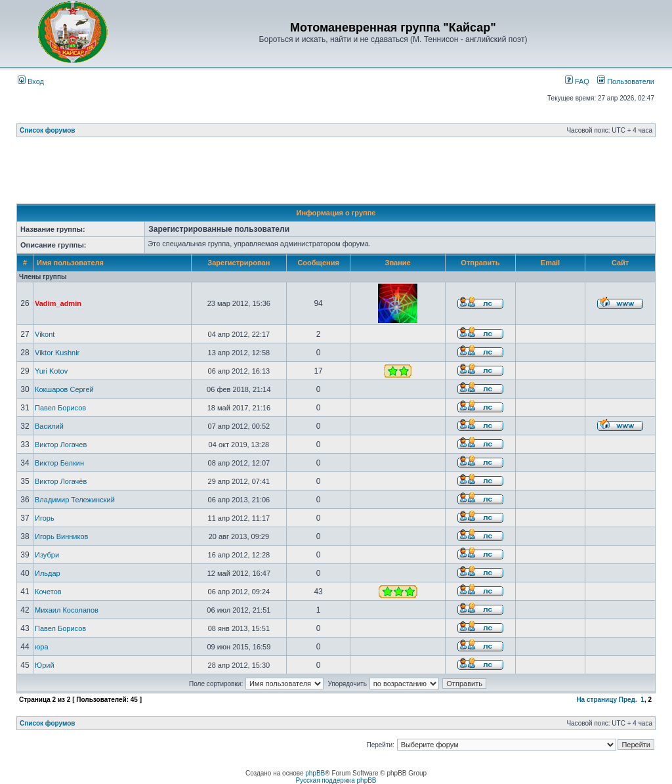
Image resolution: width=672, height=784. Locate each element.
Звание (398, 263)
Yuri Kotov (51, 371)
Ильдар (48, 573)
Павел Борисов (60, 408)
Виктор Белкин (59, 463)
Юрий (45, 665)
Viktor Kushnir (57, 353)
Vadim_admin (58, 303)
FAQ (577, 81)
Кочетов (48, 592)
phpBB (315, 773)
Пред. (628, 700)
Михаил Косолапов (67, 610)
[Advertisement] (336, 174)
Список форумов (48, 130)
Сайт (620, 263)
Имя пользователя (70, 263)
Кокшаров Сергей (64, 389)
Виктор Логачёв (61, 481)
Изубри (47, 555)
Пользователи (626, 81)
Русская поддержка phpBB (336, 780)
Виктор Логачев (61, 445)
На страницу (597, 700)
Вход (31, 81)
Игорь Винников (61, 536)
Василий (49, 426)
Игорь (45, 518)
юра (42, 647)
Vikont (45, 334)
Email (550, 263)
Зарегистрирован (239, 263)
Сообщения (318, 263)
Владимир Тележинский (75, 500)
